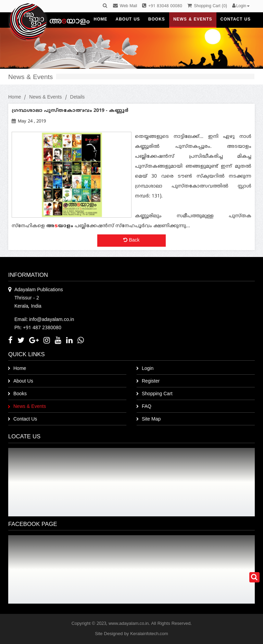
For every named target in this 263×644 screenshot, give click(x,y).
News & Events (45, 97)
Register (151, 381)
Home (15, 97)
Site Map (151, 419)
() (207, 6)
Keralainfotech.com (149, 634)
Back (131, 240)
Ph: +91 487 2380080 (38, 328)
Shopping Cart (157, 394)
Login (148, 369)
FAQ (147, 407)
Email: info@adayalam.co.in (44, 320)
